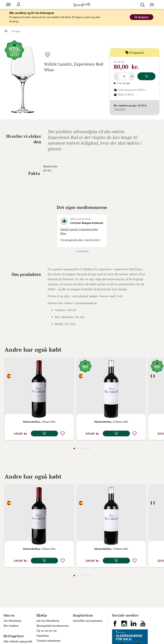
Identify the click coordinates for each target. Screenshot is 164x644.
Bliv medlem (11, 626)
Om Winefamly (12, 621)
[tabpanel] (39, 399)
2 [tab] (78, 448)
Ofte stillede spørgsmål (18, 641)
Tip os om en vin (47, 631)
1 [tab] (74, 448)
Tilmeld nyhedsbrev (49, 641)
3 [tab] (81, 448)
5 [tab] (89, 448)
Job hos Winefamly (48, 621)
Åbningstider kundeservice (53, 626)
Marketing (43, 636)
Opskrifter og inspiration (88, 621)
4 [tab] (85, 448)
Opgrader (120, 109)
